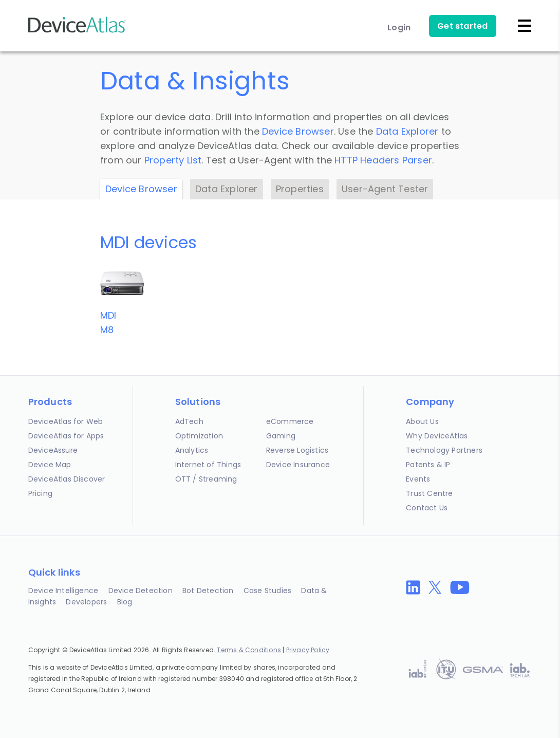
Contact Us (427, 508)
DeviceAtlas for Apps (66, 436)
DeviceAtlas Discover (67, 479)
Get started (462, 26)
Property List (173, 160)
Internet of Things (208, 465)
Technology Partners (444, 450)
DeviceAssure (53, 450)
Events (418, 479)
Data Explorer (407, 131)
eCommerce (290, 421)
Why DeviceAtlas (437, 436)
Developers (86, 602)
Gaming (281, 436)
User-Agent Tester (385, 189)
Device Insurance (298, 465)
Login (399, 27)
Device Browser (298, 131)
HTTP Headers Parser (383, 160)
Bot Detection (208, 591)
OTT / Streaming (206, 479)
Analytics (192, 450)
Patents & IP (428, 465)
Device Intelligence (63, 591)
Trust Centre (429, 493)
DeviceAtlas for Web (66, 421)
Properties (300, 189)
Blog (125, 602)
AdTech (189, 421)
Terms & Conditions (249, 650)
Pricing (40, 493)
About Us (422, 421)
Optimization (199, 436)
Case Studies (267, 591)
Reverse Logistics (297, 450)
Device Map (50, 465)
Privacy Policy (308, 650)
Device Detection (141, 591)
